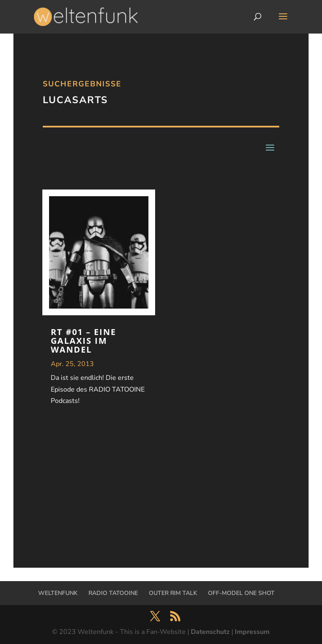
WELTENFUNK (58, 593)
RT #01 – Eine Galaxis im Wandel (83, 341)
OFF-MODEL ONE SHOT (241, 593)
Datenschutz (210, 632)
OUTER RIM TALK (173, 593)
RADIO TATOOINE (113, 593)
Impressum (252, 632)
